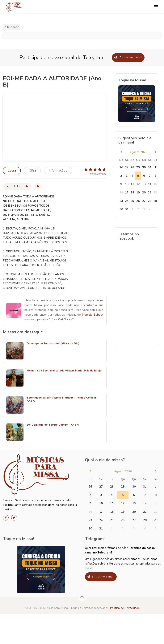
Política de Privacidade (125, 608)
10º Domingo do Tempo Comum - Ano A (53, 425)
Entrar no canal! (128, 57)
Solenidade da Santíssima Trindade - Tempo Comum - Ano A (62, 399)
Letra (12, 171)
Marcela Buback (93, 315)
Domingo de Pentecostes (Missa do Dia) (53, 344)
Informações (58, 171)
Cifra (32, 171)
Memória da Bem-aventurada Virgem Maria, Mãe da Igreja (64, 371)
